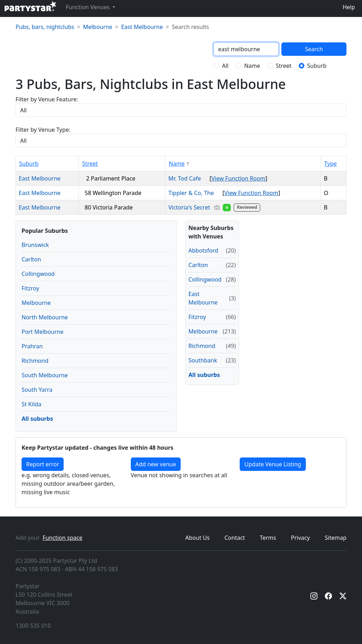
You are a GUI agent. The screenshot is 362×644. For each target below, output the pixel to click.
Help (349, 7)
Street (284, 66)
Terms (268, 538)
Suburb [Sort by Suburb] (29, 164)
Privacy (300, 538)
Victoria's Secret (215, 207)
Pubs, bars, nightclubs (45, 27)
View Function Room (238, 178)
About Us (197, 538)
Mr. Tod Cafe (187, 178)
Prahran (32, 346)
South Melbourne (45, 375)
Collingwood (38, 274)
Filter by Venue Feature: (47, 99)
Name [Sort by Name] (177, 164)
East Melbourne (142, 27)
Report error (43, 464)
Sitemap (336, 538)
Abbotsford (203, 250)
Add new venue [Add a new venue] (156, 464)
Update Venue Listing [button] (273, 464)
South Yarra (37, 390)
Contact (235, 538)
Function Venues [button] (88, 7)
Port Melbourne (43, 332)
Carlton (31, 259)
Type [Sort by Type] (331, 164)
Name (252, 66)
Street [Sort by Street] (90, 164)
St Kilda (31, 404)
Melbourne (98, 27)
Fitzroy (30, 288)
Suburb (317, 66)
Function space (62, 538)
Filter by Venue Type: (43, 130)
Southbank (203, 360)
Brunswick (35, 245)
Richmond (35, 361)
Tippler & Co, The (194, 193)
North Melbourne (45, 317)
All (225, 66)
